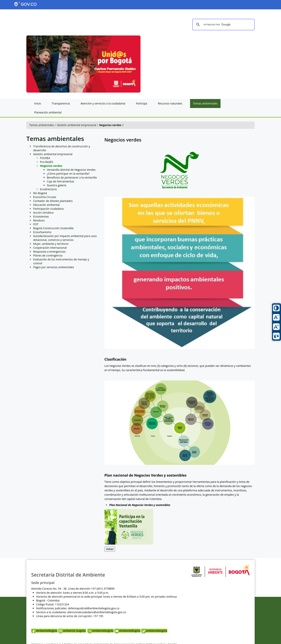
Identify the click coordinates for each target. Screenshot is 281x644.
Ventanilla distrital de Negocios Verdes (71, 170)
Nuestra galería (57, 185)
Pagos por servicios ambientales (54, 267)
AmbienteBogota (44, 631)
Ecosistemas (41, 216)
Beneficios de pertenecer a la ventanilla (72, 177)
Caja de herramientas (60, 181)
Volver (110, 549)
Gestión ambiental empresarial (77, 125)
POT (36, 224)
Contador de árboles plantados (53, 201)
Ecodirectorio (48, 189)
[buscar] (223, 25)
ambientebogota (154, 631)
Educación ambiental (46, 205)
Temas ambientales (42, 125)
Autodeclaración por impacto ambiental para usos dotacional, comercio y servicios (65, 238)
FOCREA (45, 158)
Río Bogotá (40, 193)
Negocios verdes (110, 125)
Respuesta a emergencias (49, 252)
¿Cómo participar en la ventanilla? (68, 174)
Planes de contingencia (48, 255)
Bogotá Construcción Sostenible (53, 228)
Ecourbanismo (42, 232)
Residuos (39, 220)
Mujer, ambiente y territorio (51, 244)
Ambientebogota (100, 631)
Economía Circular (45, 197)
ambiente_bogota (72, 631)
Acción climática (43, 213)
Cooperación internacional (50, 248)
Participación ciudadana (48, 209)
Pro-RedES (47, 162)
